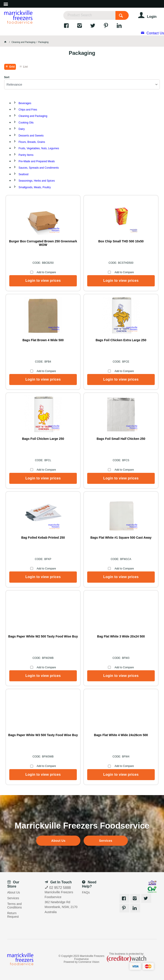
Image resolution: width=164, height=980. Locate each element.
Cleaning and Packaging (33, 116)
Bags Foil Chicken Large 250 (43, 439)
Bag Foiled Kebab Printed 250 (43, 538)
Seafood (24, 174)
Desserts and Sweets (31, 136)
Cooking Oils (26, 123)
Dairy (22, 129)
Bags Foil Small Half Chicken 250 (121, 439)
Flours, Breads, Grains (32, 142)
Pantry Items (26, 155)
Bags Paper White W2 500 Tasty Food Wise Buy (43, 636)
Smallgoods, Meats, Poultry (35, 187)
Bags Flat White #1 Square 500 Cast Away (121, 538)
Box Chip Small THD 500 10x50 (121, 241)
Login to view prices (43, 281)
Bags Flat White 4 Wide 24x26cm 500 (121, 735)
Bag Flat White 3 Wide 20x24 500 (121, 636)
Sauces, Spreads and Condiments (39, 168)
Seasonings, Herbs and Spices (37, 181)
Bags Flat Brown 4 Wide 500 (43, 340)
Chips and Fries (28, 110)
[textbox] (89, 15)
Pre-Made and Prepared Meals (37, 161)
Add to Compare (46, 272)
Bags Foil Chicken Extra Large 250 (121, 340)
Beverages (25, 103)
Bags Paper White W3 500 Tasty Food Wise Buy (43, 735)
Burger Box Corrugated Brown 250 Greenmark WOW (43, 243)
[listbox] (82, 84)
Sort (7, 77)
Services (106, 841)
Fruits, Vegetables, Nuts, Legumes (39, 148)
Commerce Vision (89, 962)
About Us (58, 841)
